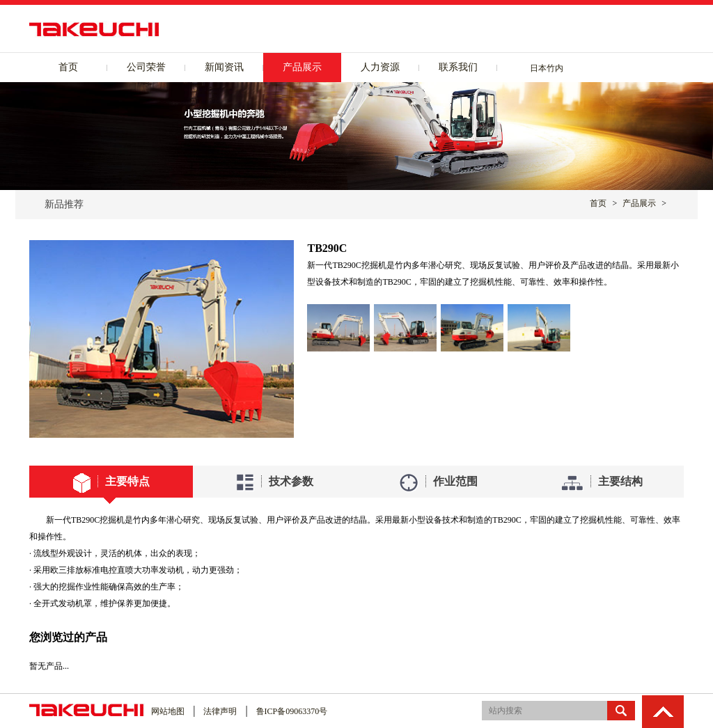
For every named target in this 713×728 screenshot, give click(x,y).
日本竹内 (547, 68)
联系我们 (458, 67)
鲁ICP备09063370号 (292, 711)
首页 (68, 67)
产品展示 (302, 67)
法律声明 (220, 711)
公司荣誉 (146, 67)
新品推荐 (64, 204)
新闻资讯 (224, 67)
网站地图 (168, 711)
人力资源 (380, 67)
